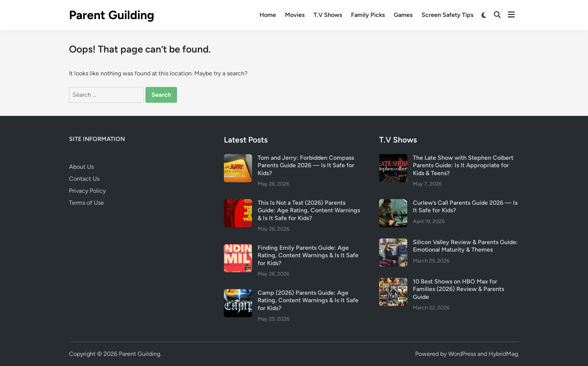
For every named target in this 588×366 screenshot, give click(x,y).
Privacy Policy (87, 191)
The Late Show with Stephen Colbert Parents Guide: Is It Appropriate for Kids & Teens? (463, 165)
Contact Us (84, 179)
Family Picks (368, 15)
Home (268, 15)
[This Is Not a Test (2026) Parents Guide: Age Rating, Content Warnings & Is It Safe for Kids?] (238, 203)
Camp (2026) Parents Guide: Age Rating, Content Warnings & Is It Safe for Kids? (308, 300)
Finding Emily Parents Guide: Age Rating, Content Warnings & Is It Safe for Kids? (308, 255)
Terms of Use (86, 203)
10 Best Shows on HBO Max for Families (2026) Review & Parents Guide (458, 289)
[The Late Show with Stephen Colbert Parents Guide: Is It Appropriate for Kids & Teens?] (393, 158)
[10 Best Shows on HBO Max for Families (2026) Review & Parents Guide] (393, 282)
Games (403, 15)
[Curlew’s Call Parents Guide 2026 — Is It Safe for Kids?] (393, 203)
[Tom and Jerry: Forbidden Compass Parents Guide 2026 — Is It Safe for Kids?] (238, 158)
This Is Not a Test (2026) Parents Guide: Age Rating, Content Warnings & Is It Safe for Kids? (309, 210)
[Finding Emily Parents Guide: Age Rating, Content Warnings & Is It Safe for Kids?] (238, 248)
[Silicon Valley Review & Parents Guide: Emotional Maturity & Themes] (393, 243)
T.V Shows (328, 15)
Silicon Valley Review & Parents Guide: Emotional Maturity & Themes (465, 246)
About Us (81, 167)
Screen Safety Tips (447, 15)
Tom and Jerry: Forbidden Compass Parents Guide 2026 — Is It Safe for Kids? (306, 165)
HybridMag (503, 354)
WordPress (462, 354)
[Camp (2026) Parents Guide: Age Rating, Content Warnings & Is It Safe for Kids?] (238, 293)
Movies (295, 15)
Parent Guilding (112, 15)
